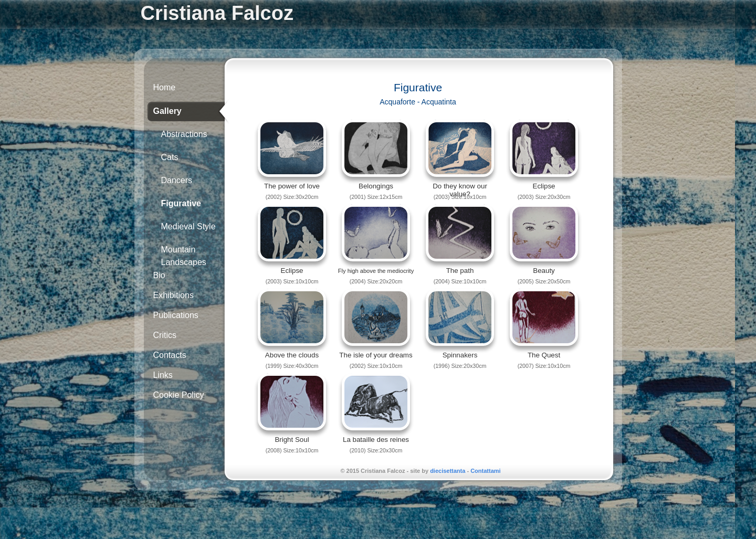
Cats (170, 157)
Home (165, 87)
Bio (159, 275)
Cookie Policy (179, 395)
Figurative (181, 203)
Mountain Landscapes (184, 254)
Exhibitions (174, 295)
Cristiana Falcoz (217, 13)
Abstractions (184, 134)
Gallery (167, 111)
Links (163, 375)
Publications (176, 315)
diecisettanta (448, 471)
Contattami (485, 471)
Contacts (170, 355)
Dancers (177, 180)
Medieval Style (188, 226)
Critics (165, 335)
